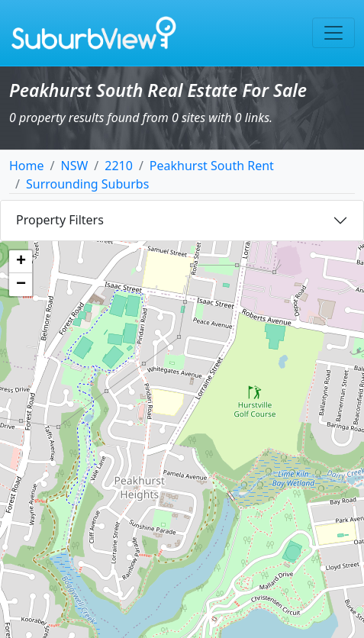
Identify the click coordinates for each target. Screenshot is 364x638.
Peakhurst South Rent (212, 166)
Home (27, 166)
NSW (74, 166)
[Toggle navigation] (333, 33)
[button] (21, 262)
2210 (119, 166)
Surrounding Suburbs (87, 184)
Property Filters (60, 220)
